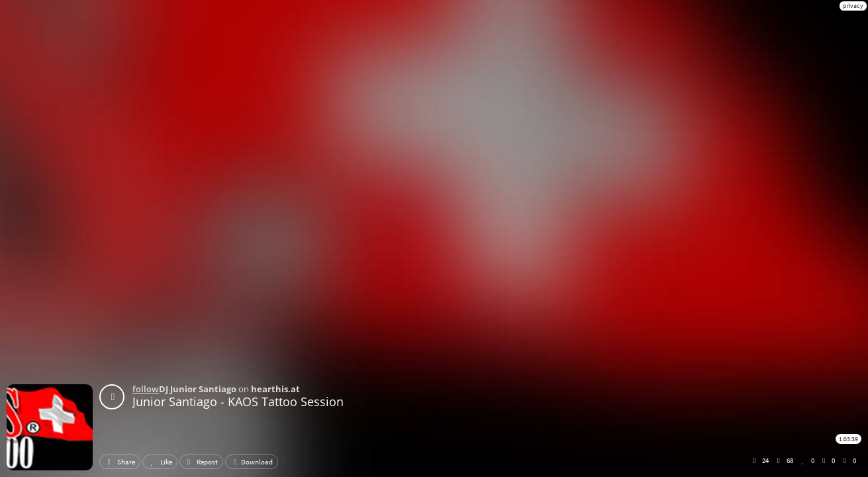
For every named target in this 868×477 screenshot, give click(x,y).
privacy (853, 6)
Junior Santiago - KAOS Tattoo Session (238, 401)
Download (252, 462)
